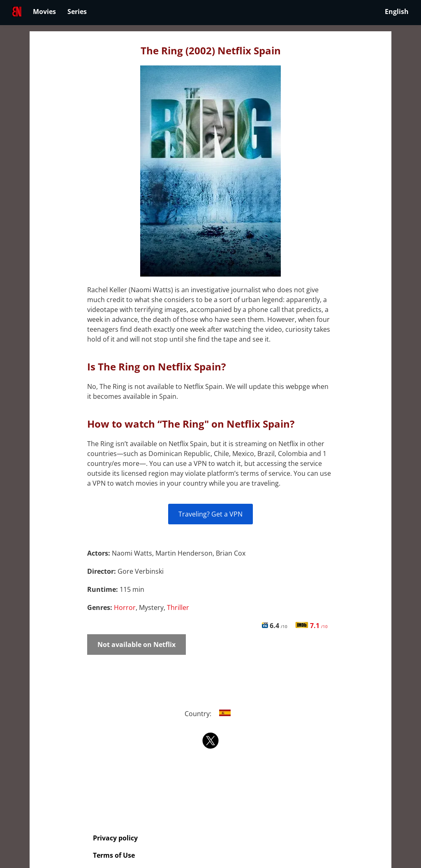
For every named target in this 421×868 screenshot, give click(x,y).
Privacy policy (115, 838)
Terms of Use (114, 855)
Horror (125, 607)
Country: (211, 714)
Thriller (178, 607)
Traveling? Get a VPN (210, 514)
